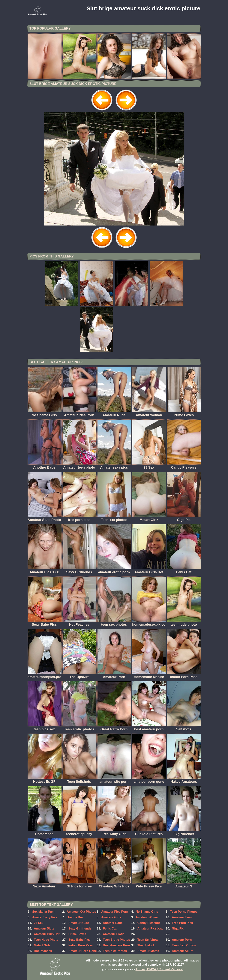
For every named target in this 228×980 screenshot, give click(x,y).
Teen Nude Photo (46, 940)
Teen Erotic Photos (117, 940)
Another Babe (113, 923)
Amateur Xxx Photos (81, 912)
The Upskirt (146, 945)
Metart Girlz (42, 945)
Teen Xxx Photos (115, 951)
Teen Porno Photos (184, 912)
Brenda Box (75, 917)
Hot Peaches (43, 951)
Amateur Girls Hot (47, 934)
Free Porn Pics (182, 923)
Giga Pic (178, 928)
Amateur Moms (148, 951)
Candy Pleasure (149, 923)
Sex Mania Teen (43, 912)
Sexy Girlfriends (80, 928)
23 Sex (39, 923)
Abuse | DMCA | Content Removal (159, 969)
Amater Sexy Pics (45, 917)
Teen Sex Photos (184, 945)
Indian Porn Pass (81, 945)
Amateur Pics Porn (115, 912)
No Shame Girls (147, 912)
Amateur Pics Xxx (150, 928)
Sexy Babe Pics (79, 940)
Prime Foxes (77, 934)
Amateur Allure (183, 951)
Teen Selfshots (148, 940)
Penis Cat (110, 928)
